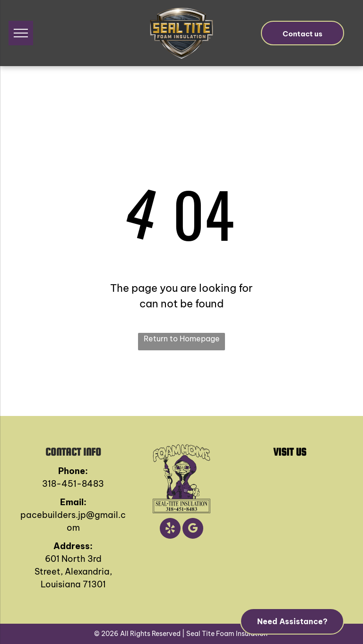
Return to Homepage (182, 339)
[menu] (21, 33)
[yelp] (170, 530)
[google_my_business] (193, 530)
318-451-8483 (73, 484)
